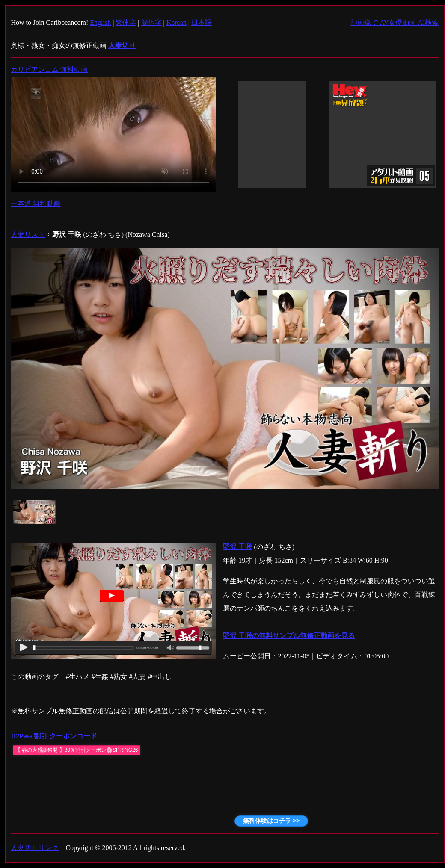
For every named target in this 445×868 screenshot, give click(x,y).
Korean (177, 22)
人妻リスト (28, 235)
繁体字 (126, 22)
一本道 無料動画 (36, 203)
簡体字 (151, 22)
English (100, 22)
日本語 (202, 22)
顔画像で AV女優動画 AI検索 (395, 22)
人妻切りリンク (35, 848)
